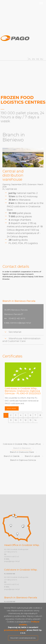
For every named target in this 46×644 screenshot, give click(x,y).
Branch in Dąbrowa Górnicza (23, 460)
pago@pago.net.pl (12, 561)
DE (38, 59)
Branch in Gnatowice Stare (22, 452)
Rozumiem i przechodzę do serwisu (23, 638)
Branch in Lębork (32, 456)
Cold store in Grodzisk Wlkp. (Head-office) (22, 444)
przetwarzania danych (15, 630)
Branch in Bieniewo (22, 448)
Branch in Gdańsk (12, 456)
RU (42, 59)
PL (30, 59)
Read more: (12, 408)
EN (34, 59)
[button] (6, 415)
